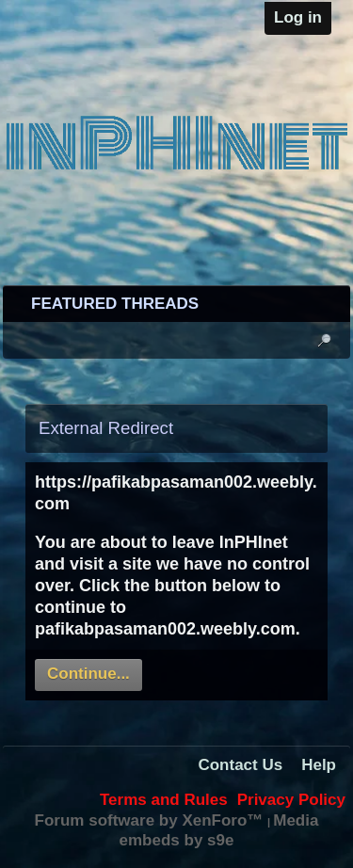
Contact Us (240, 765)
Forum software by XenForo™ (151, 820)
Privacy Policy (291, 800)
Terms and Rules (164, 800)
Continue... (88, 674)
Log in (298, 17)
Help (319, 765)
